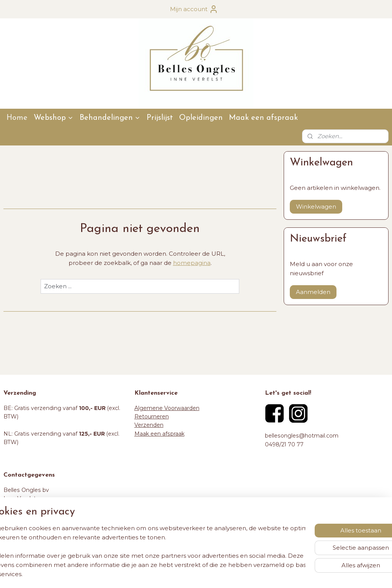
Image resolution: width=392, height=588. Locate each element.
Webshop (54, 118)
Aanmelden (313, 292)
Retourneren (152, 416)
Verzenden (149, 425)
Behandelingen (110, 118)
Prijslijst (160, 118)
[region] (145, 551)
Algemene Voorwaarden (167, 408)
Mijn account (194, 9)
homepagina (192, 263)
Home (17, 118)
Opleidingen (201, 118)
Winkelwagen (316, 207)
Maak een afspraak (263, 118)
